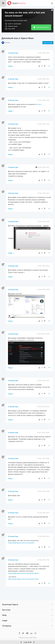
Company (7, 626)
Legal (5, 620)
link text (39, 104)
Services (6, 610)
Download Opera (42, 27)
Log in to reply (48, 43)
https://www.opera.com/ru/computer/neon (23, 579)
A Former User (13, 53)
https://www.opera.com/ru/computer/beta (23, 573)
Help (4, 615)
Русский (7, 43)
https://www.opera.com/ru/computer (21, 543)
